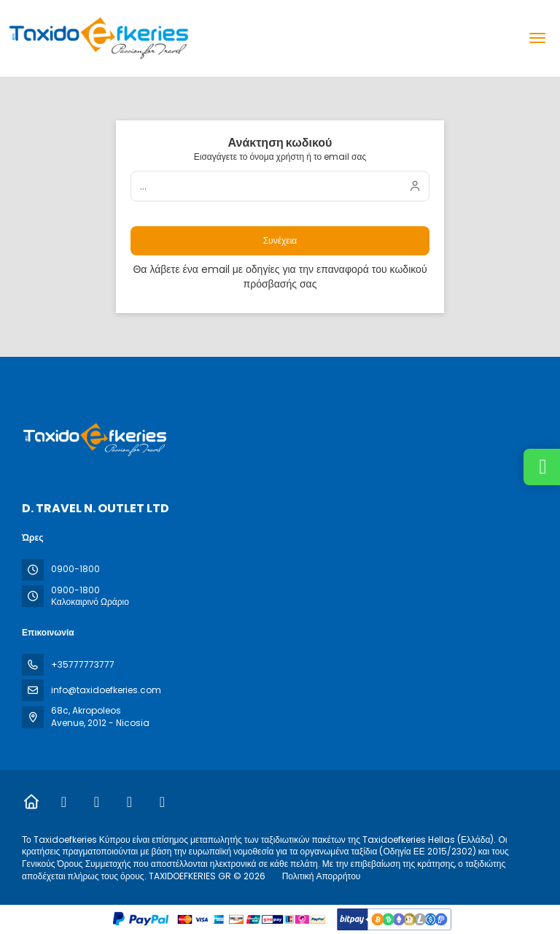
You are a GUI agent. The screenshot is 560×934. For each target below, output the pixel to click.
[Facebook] (64, 802)
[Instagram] (97, 802)
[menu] (537, 38)
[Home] (31, 802)
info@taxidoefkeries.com (106, 690)
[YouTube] (162, 802)
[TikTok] (129, 802)
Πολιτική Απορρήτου (322, 876)
